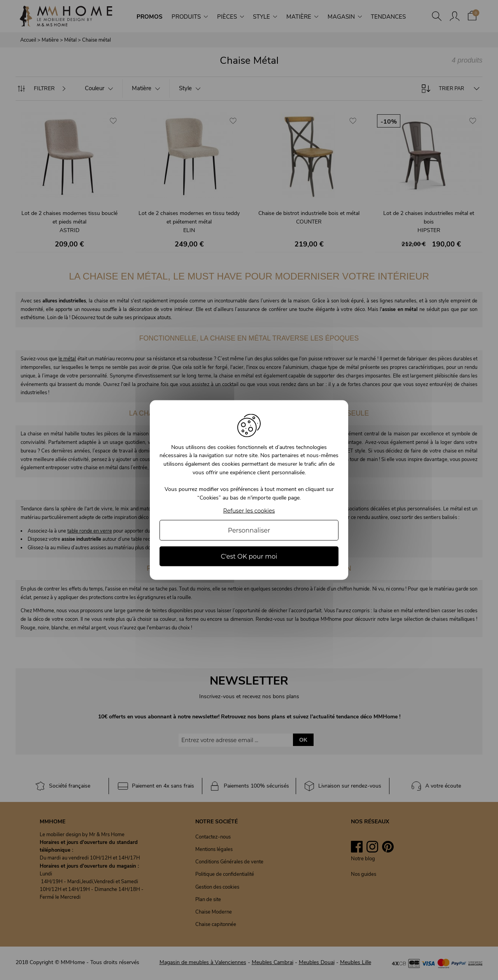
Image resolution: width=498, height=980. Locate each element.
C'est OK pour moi (249, 556)
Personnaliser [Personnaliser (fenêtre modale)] (249, 530)
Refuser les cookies (249, 511)
